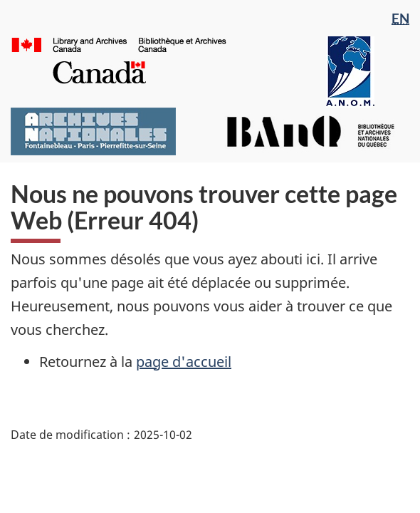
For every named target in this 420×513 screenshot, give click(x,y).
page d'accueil (184, 362)
